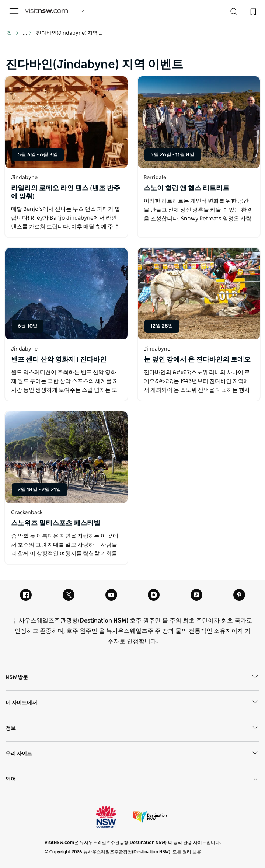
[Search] (234, 13)
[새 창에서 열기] (66, 122)
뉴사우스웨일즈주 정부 (113, 817)
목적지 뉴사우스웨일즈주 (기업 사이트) (150, 817)
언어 (132, 779)
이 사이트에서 (132, 703)
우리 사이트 (132, 754)
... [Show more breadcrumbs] (27, 33)
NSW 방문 (132, 678)
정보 (132, 729)
